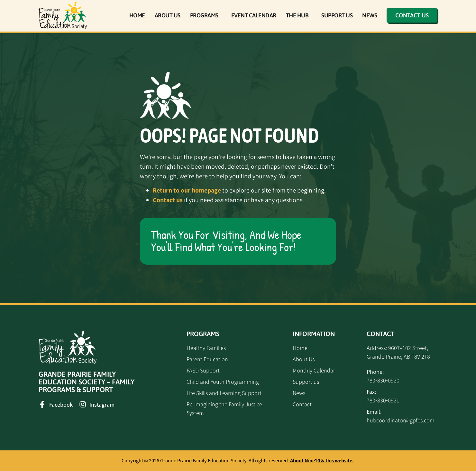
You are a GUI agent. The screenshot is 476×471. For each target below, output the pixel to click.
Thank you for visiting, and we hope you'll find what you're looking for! (226, 241)
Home (137, 15)
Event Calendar (254, 15)
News (370, 15)
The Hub (299, 15)
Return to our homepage (187, 190)
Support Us (337, 15)
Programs (206, 15)
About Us (168, 15)
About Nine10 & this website (321, 461)
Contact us (168, 200)
